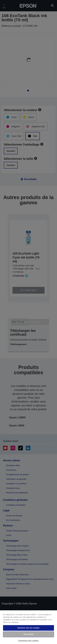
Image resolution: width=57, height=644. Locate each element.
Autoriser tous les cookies (28, 628)
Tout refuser (28, 634)
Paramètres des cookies (28, 641)
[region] (28, 627)
